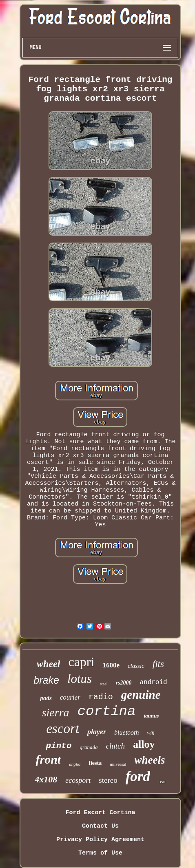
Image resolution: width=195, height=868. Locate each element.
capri (81, 662)
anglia (75, 764)
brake (46, 680)
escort (63, 729)
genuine (141, 695)
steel (104, 684)
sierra (56, 712)
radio (101, 697)
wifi (151, 733)
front (48, 759)
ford (138, 776)
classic (136, 666)
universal (118, 764)
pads (46, 698)
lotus (80, 679)
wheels (150, 760)
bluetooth (126, 732)
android (153, 682)
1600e (111, 665)
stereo (108, 780)
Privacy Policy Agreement (100, 840)
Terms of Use (100, 853)
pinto (59, 746)
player (97, 732)
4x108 (46, 779)
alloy (144, 744)
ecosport (78, 780)
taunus (151, 716)
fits (158, 664)
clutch (115, 746)
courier (70, 697)
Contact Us (100, 826)
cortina (107, 711)
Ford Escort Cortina (100, 813)
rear (162, 782)
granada (89, 747)
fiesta (95, 763)
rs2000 (124, 683)
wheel (48, 664)
